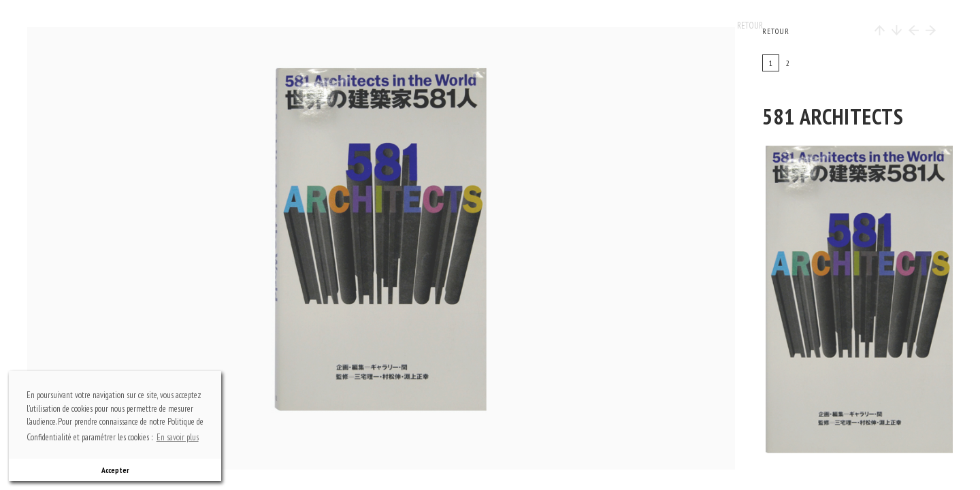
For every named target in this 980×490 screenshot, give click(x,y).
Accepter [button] (115, 470)
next (496, 248)
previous (135, 248)
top (388, 71)
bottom (388, 425)
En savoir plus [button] (178, 437)
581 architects (833, 116)
